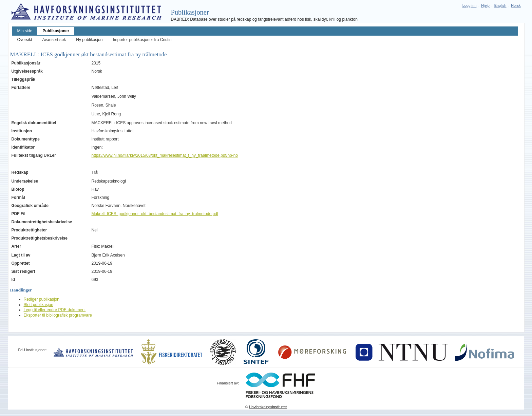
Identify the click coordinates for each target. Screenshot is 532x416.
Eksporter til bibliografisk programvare (58, 315)
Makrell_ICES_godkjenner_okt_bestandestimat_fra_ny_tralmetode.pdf (155, 214)
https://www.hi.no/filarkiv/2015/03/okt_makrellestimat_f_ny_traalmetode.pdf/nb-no (165, 155)
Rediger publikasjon (42, 299)
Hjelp (485, 5)
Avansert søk (54, 40)
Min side (25, 31)
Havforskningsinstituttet (268, 407)
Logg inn (469, 5)
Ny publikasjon (89, 40)
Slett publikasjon (39, 305)
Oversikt (25, 40)
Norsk (516, 5)
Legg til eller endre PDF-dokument (55, 310)
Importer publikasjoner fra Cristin (142, 40)
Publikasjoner (56, 31)
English (500, 5)
